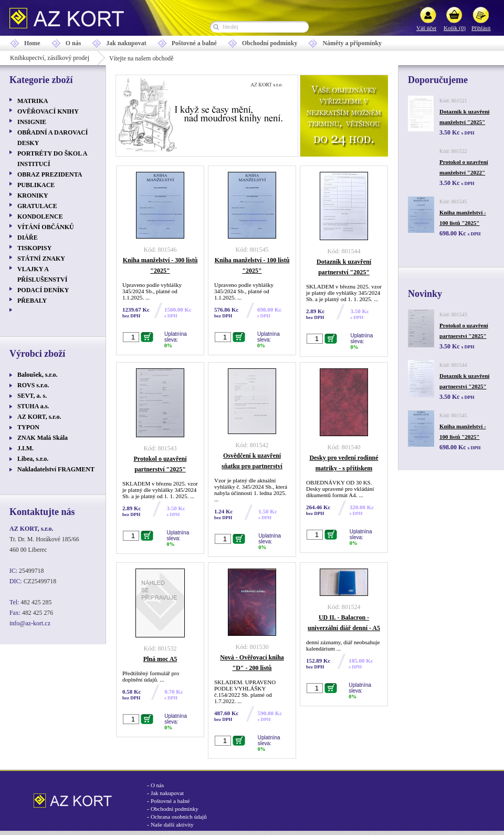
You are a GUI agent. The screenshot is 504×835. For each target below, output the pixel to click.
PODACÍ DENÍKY (43, 290)
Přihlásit (481, 28)
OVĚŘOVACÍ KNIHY (48, 111)
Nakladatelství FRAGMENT (56, 469)
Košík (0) (455, 28)
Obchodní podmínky (270, 43)
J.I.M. (25, 448)
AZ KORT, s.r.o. (39, 417)
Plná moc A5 (160, 659)
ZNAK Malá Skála (43, 438)
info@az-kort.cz (30, 623)
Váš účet (426, 28)
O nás (73, 43)
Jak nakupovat (126, 43)
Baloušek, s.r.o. (38, 375)
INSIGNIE (32, 122)
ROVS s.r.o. (33, 385)
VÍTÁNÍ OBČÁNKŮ (46, 227)
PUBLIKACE (36, 185)
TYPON (28, 427)
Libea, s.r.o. (33, 459)
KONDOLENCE (40, 217)
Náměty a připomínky (352, 43)
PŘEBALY (32, 301)
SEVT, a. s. (32, 396)
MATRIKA (33, 101)
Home (32, 43)
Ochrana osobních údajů (179, 817)
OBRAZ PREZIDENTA (50, 174)
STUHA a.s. (33, 406)
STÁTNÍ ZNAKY (41, 259)
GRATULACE (37, 206)
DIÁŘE (28, 238)
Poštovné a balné (194, 43)
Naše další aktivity (172, 824)
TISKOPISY (34, 248)
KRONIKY (33, 195)
